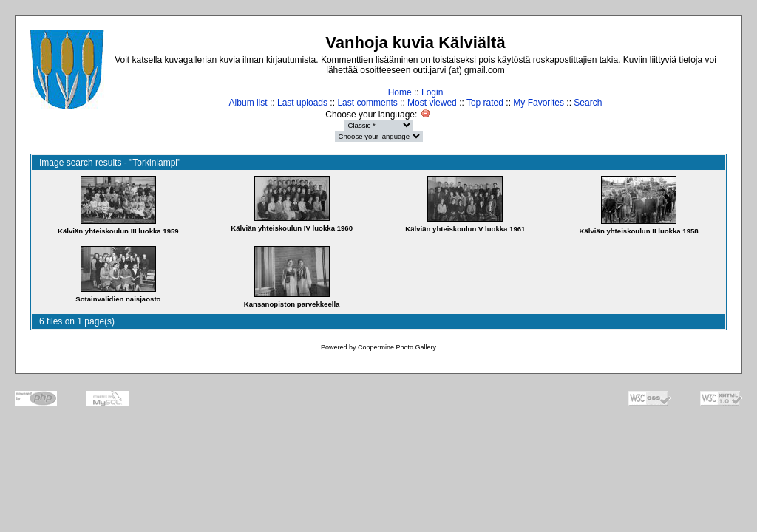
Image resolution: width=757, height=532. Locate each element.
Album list (248, 103)
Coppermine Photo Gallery (397, 347)
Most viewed (432, 103)
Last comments (367, 103)
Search (588, 103)
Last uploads (302, 103)
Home (400, 92)
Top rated (485, 103)
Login (432, 92)
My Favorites (539, 103)
